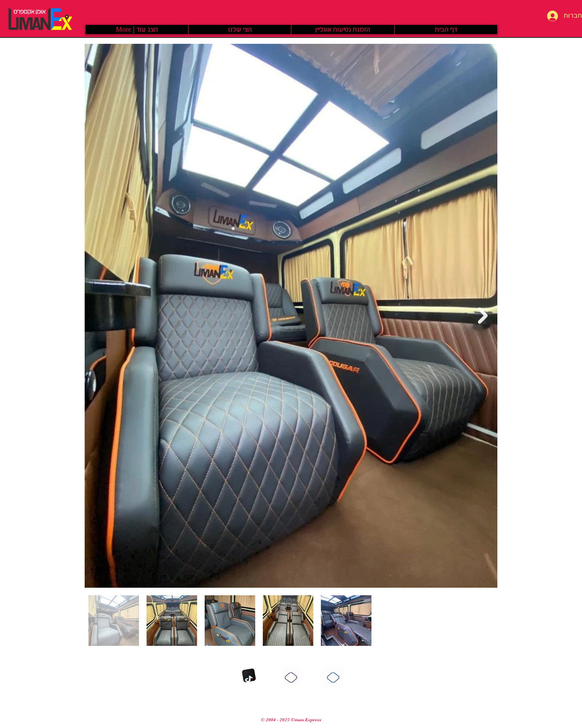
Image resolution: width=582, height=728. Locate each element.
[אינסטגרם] (291, 677)
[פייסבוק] (333, 677)
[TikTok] (249, 677)
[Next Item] (483, 316)
